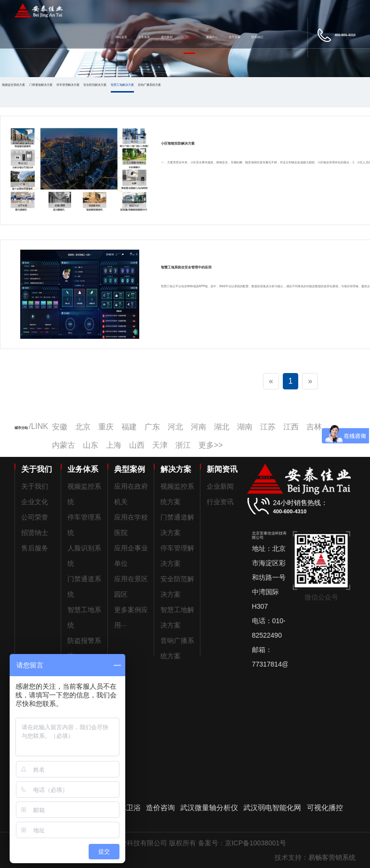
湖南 (245, 427)
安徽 (60, 427)
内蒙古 (64, 445)
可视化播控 (325, 808)
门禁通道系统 (84, 587)
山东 (91, 445)
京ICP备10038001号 (256, 843)
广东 (152, 427)
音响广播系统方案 (149, 85)
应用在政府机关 (131, 494)
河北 (175, 427)
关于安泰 (235, 37)
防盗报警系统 (84, 648)
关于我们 (35, 486)
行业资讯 (220, 502)
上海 (114, 445)
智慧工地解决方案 (122, 85)
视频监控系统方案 (13, 85)
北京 (83, 427)
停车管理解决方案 (68, 85)
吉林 (314, 427)
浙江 (183, 445)
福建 (129, 427)
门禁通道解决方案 (41, 85)
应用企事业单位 (131, 556)
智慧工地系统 (84, 617)
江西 (291, 427)
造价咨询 (160, 808)
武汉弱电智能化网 (272, 808)
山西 (137, 445)
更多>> (211, 445)
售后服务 (35, 548)
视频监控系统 (84, 494)
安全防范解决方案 (95, 85)
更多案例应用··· (131, 617)
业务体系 (144, 37)
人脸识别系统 (84, 556)
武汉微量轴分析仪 (209, 808)
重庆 (106, 427)
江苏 (268, 427)
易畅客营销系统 (332, 857)
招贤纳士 (35, 533)
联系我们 (257, 37)
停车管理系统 (84, 525)
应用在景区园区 (131, 587)
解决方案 (189, 37)
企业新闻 (220, 486)
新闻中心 (212, 37)
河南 (198, 427)
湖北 (222, 427)
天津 (160, 445)
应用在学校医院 (131, 525)
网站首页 (121, 37)
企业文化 (35, 502)
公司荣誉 (35, 517)
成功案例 (167, 37)
